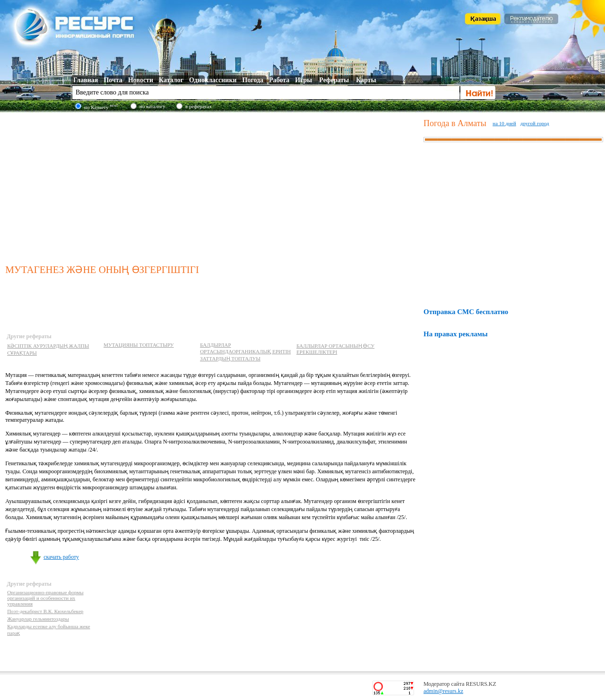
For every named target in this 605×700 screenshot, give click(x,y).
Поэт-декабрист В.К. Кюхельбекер (45, 611)
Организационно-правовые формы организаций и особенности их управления (45, 598)
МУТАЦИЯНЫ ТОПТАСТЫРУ (139, 345)
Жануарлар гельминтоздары (38, 619)
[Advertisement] (212, 186)
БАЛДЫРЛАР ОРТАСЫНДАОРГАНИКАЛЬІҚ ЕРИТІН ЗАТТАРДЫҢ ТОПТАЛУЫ (245, 352)
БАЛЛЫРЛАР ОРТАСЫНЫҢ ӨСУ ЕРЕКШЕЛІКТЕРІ (335, 349)
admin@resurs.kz (443, 691)
